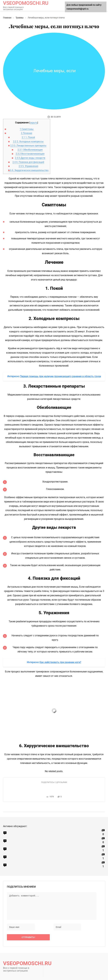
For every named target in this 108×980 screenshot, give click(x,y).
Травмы (20, 18)
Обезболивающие (30, 150)
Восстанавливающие (30, 154)
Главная (7, 18)
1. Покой (28, 137)
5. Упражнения (28, 166)
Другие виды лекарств (30, 158)
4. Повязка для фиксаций (28, 162)
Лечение (27, 133)
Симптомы (27, 129)
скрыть (34, 123)
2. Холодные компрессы (28, 141)
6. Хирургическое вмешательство (28, 170)
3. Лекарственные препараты (28, 146)
